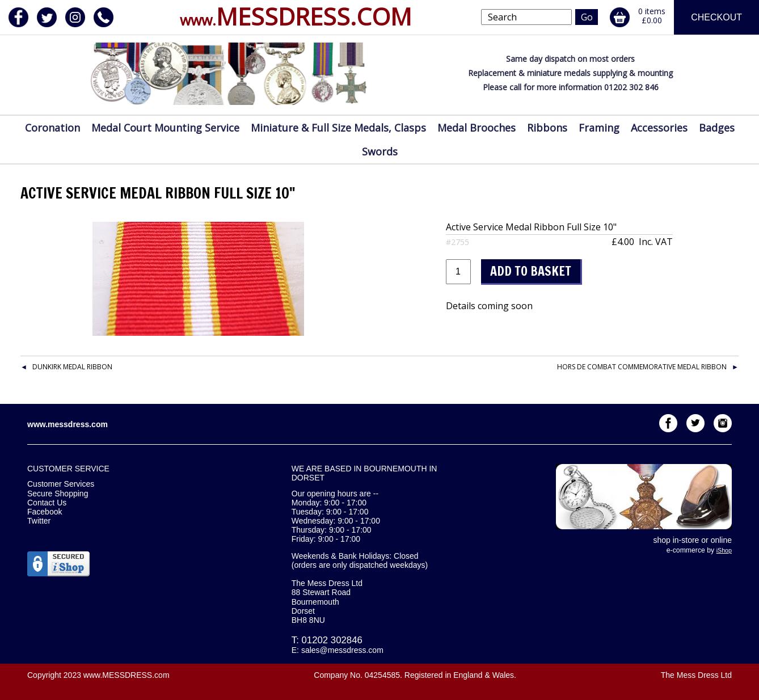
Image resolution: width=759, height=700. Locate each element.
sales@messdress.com (342, 650)
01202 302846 (332, 640)
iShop (724, 550)
